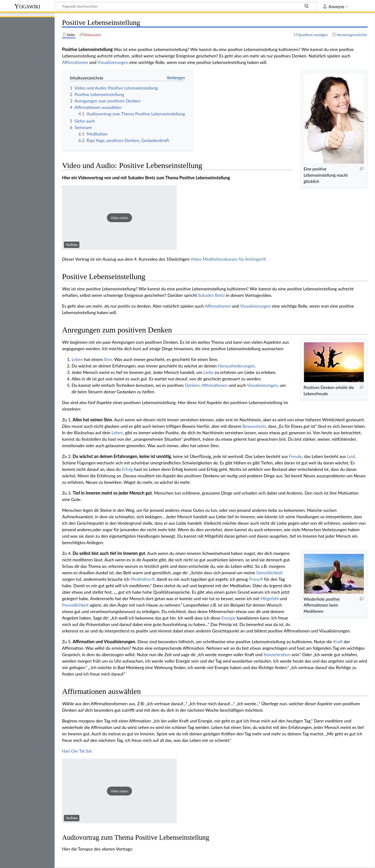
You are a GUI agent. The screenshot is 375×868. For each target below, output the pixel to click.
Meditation (141, 579)
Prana (254, 579)
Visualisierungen (113, 62)
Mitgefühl (269, 598)
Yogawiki (27, 6)
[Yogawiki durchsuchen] (186, 6)
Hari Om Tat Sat (77, 751)
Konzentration (277, 654)
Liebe (209, 372)
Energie (229, 618)
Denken (192, 385)
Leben (77, 359)
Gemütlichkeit (270, 573)
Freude (295, 456)
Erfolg (127, 469)
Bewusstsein (254, 426)
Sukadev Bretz (211, 295)
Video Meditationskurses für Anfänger (226, 259)
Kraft (338, 642)
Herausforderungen (236, 366)
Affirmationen (75, 62)
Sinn (108, 359)
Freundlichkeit (75, 605)
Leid (351, 456)
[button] (119, 218)
